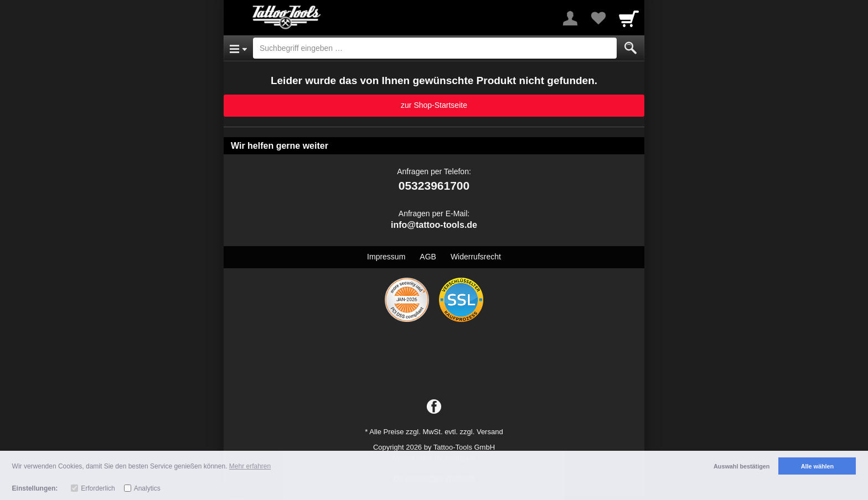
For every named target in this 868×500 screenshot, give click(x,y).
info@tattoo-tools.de (434, 225)
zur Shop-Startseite (434, 105)
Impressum (386, 257)
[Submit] (631, 48)
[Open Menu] (238, 48)
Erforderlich (98, 488)
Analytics (147, 488)
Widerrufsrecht (476, 257)
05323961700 (434, 186)
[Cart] (629, 18)
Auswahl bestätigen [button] (742, 466)
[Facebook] (434, 407)
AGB (428, 257)
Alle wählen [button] (817, 466)
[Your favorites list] (598, 18)
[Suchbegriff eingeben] (435, 48)
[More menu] (570, 18)
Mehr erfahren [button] (250, 466)
